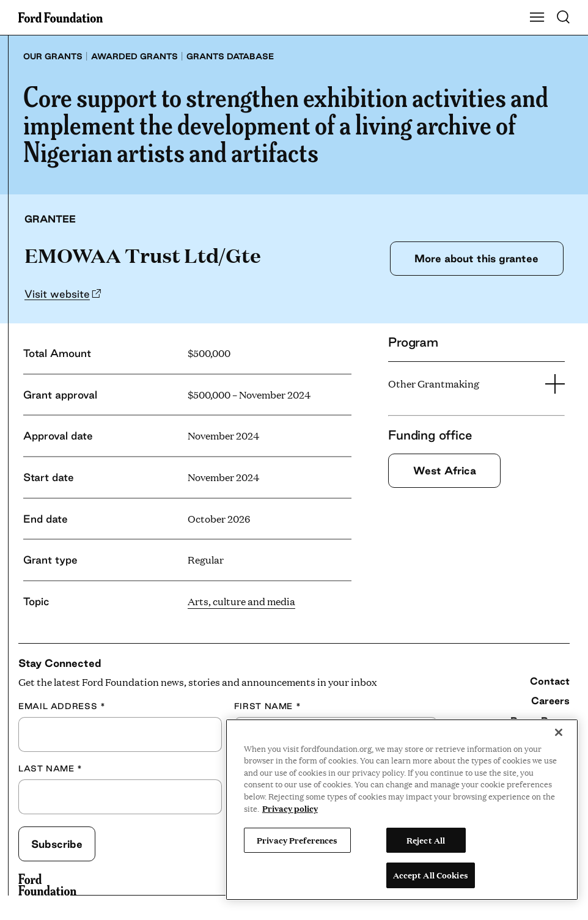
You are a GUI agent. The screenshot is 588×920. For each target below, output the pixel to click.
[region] (402, 810)
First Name (268, 706)
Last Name (50, 769)
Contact (550, 681)
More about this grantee (476, 258)
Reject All (426, 840)
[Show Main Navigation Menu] (537, 18)
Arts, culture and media (241, 601)
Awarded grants (134, 56)
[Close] (559, 732)
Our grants (53, 56)
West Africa (445, 470)
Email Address (62, 706)
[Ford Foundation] (47, 885)
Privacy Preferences (297, 840)
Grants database (230, 56)
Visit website (57, 294)
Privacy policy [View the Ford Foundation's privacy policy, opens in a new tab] (290, 808)
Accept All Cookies (431, 875)
